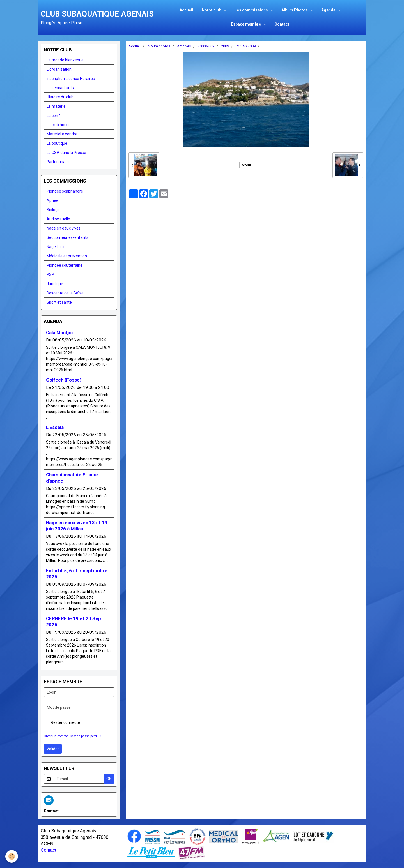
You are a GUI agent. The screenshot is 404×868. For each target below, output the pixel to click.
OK (109, 779)
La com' (53, 116)
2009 (225, 46)
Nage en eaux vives (64, 228)
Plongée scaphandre (65, 191)
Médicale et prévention (67, 256)
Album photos (159, 46)
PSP (50, 274)
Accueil (186, 10)
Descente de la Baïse (65, 293)
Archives (184, 46)
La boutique (57, 143)
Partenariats (58, 162)
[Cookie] (12, 856)
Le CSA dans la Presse (66, 153)
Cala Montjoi (59, 333)
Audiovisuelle (58, 219)
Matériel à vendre (62, 134)
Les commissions (252, 10)
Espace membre (246, 24)
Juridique (55, 284)
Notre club (212, 10)
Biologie (54, 210)
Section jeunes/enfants (67, 237)
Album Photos (295, 10)
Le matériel (57, 106)
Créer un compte (56, 736)
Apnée (52, 200)
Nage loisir (56, 247)
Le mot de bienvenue (65, 60)
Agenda (329, 10)
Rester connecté (62, 722)
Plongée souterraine (65, 265)
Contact (282, 24)
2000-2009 (206, 46)
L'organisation (59, 69)
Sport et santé (59, 302)
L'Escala (55, 427)
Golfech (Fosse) (64, 380)
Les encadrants (60, 88)
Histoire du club (60, 97)
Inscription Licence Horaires (71, 79)
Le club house (59, 125)
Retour (246, 165)
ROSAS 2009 (246, 46)
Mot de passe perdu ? (86, 736)
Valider (53, 749)
